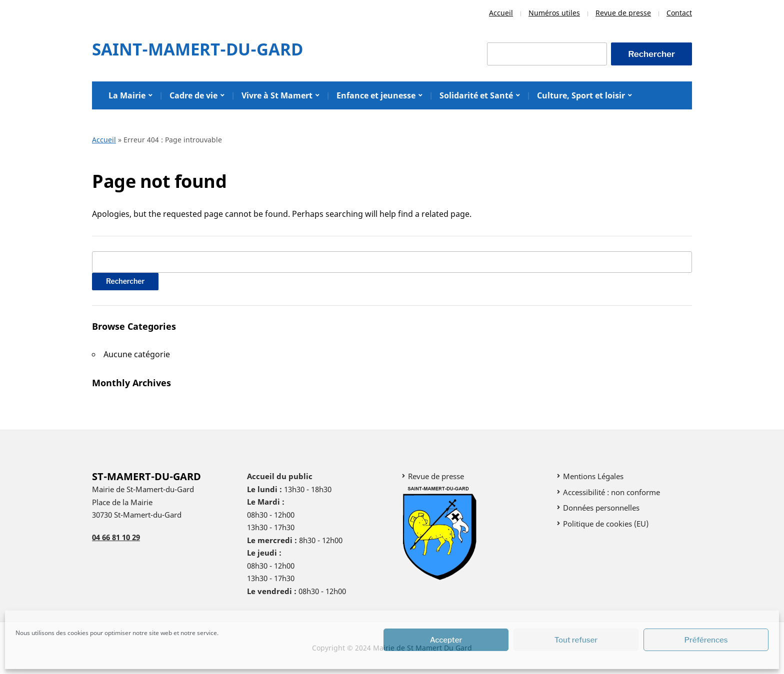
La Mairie (127, 95)
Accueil (501, 13)
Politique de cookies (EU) (606, 524)
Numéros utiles (554, 13)
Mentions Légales (593, 476)
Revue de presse (623, 13)
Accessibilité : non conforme (611, 492)
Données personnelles (601, 508)
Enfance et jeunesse (376, 95)
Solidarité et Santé (476, 95)
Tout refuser (576, 640)
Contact (679, 13)
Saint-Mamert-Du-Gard (197, 49)
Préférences (706, 640)
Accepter (446, 640)
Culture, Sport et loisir (581, 95)
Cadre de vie (193, 95)
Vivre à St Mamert (277, 95)
